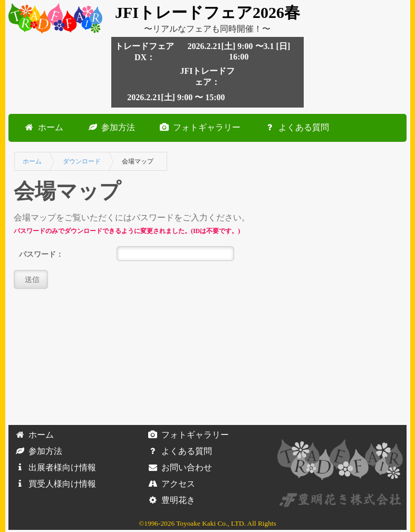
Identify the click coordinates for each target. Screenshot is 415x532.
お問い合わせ (178, 467)
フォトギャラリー (198, 127)
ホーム (42, 127)
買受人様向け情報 (54, 484)
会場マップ (138, 161)
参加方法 (110, 127)
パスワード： (41, 254)
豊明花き (170, 500)
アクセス (170, 484)
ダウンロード (82, 161)
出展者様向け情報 (54, 467)
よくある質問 (295, 127)
